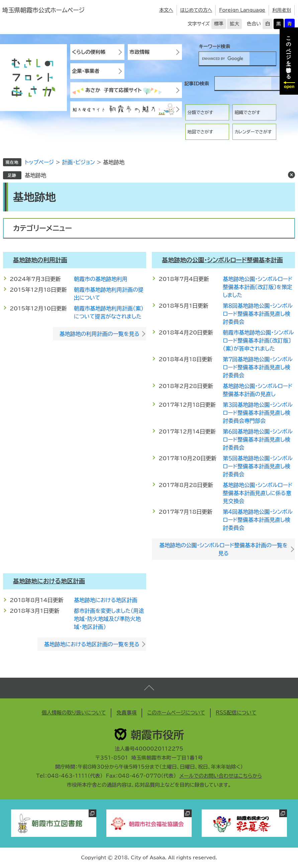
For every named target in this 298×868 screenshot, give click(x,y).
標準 (219, 24)
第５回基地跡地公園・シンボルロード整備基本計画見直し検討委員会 (258, 466)
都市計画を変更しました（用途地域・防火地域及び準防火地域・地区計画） (109, 619)
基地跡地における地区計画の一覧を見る (92, 644)
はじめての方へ (196, 10)
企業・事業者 (86, 71)
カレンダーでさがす (253, 132)
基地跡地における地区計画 (49, 581)
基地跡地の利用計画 (40, 260)
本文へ (166, 10)
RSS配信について (236, 713)
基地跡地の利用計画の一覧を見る (100, 334)
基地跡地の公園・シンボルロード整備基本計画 (222, 260)
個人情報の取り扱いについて (74, 713)
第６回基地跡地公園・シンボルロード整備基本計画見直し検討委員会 (258, 440)
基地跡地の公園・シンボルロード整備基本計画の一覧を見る (223, 549)
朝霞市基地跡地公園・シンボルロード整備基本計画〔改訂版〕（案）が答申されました (258, 341)
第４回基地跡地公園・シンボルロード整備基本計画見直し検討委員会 (258, 520)
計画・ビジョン (78, 162)
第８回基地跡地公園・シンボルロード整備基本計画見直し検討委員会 (258, 314)
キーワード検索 (214, 46)
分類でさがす (200, 113)
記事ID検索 (197, 84)
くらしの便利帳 (89, 52)
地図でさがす (200, 132)
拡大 (234, 24)
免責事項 (126, 713)
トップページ (39, 162)
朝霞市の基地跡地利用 (101, 279)
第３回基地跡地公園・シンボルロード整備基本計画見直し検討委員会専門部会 (258, 413)
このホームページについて (176, 713)
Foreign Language (242, 10)
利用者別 (282, 10)
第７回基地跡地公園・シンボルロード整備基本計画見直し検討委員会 (258, 367)
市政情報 (139, 52)
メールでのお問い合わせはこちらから (221, 776)
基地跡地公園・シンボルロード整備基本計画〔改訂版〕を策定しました (258, 287)
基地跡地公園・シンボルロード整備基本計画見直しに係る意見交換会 (258, 493)
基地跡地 (35, 175)
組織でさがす (247, 113)
